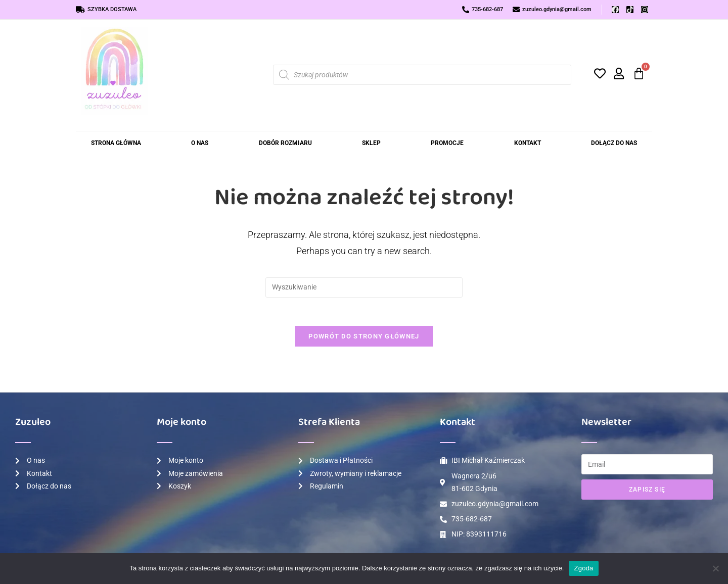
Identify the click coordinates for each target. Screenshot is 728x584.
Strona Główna (116, 143)
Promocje (447, 143)
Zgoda (583, 568)
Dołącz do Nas (614, 143)
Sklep (371, 143)
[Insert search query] (364, 287)
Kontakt (528, 143)
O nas (200, 143)
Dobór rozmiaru (285, 143)
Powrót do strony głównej (364, 338)
